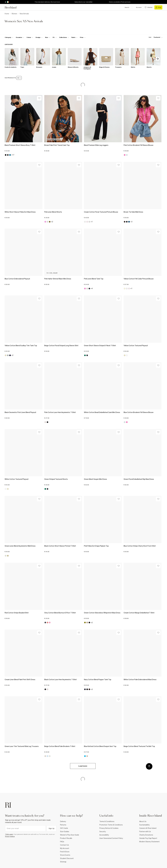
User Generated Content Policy (111, 838)
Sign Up (51, 828)
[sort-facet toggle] (155, 37)
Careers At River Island (148, 828)
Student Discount (67, 858)
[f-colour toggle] (30, 37)
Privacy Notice (10, 836)
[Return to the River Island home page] (12, 7)
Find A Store (65, 852)
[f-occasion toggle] (20, 37)
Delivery (63, 821)
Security (103, 832)
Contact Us (64, 845)
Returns (63, 825)
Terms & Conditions (107, 821)
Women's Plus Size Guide (70, 835)
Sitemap (63, 862)
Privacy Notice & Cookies (109, 828)
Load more (83, 766)
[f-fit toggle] (55, 37)
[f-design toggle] (39, 37)
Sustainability (144, 825)
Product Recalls (66, 838)
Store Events (65, 855)
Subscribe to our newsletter (84, 2)
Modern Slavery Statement (149, 842)
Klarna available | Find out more (120, 2)
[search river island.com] (126, 7)
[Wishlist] (39, 98)
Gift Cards (64, 828)
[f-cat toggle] (9, 37)
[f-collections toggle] (64, 37)
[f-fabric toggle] (74, 37)
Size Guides (65, 832)
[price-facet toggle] (83, 37)
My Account (65, 848)
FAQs (62, 842)
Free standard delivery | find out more (47, 2)
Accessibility (104, 835)
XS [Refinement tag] (19, 78)
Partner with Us (145, 832)
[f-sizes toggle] (48, 37)
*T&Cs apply (9, 834)
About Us (143, 821)
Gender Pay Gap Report (148, 838)
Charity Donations (146, 835)
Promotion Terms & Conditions (111, 825)
